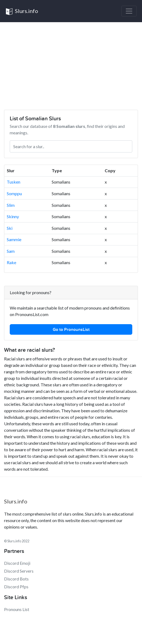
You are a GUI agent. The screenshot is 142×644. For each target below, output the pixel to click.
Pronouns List (17, 609)
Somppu (14, 193)
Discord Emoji (17, 563)
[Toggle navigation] (129, 11)
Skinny (13, 216)
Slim (11, 205)
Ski (10, 228)
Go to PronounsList (71, 330)
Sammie (14, 239)
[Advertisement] (71, 63)
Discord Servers (19, 571)
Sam (11, 251)
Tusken (14, 182)
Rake (11, 262)
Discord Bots (16, 579)
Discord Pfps (16, 587)
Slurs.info (22, 11)
